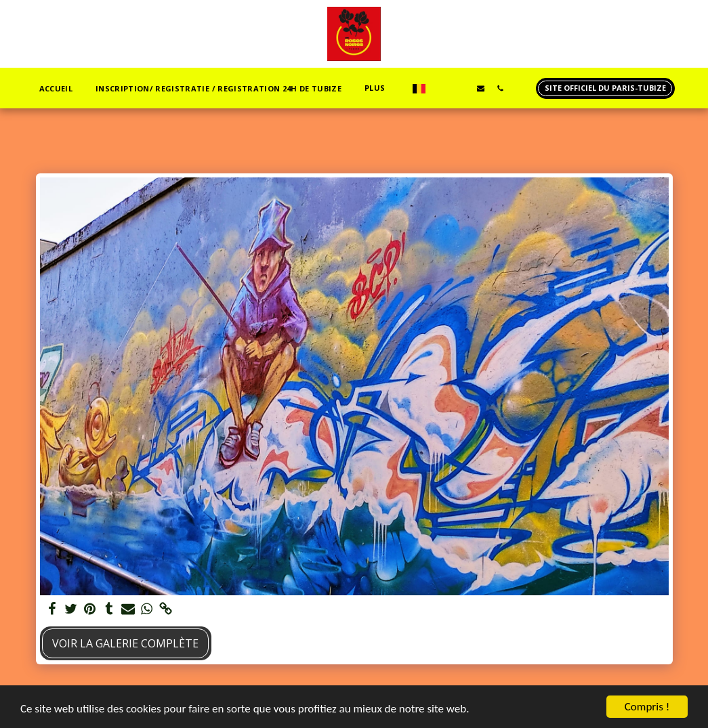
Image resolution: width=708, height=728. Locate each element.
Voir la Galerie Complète (125, 643)
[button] (441, 88)
